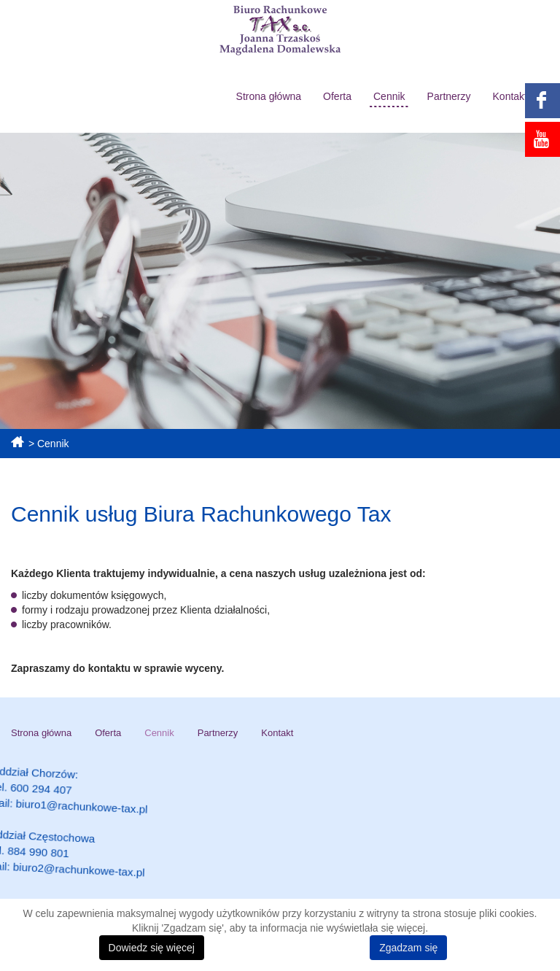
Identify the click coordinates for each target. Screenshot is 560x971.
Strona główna (269, 96)
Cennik (389, 96)
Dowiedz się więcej (152, 948)
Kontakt (510, 96)
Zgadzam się (408, 948)
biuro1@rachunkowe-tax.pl (113, 827)
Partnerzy (449, 96)
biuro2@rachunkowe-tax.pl (116, 880)
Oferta (337, 96)
